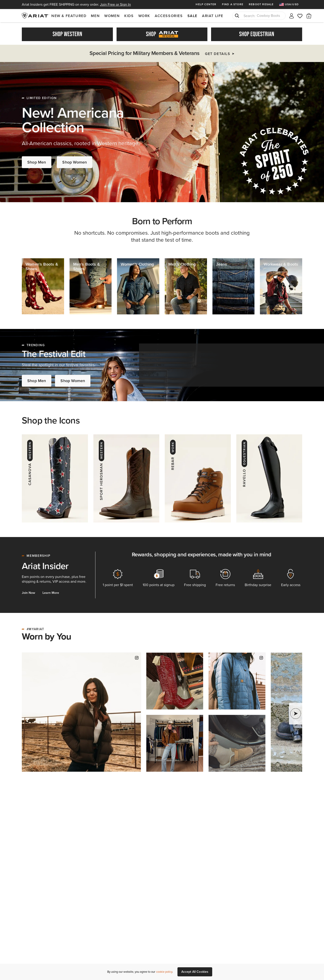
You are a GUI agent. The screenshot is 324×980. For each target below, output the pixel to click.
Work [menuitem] (144, 16)
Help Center (206, 4)
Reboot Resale (261, 4)
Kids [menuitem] (129, 16)
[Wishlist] (300, 16)
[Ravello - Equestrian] (269, 477)
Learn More (51, 591)
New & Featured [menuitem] (69, 16)
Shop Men (37, 161)
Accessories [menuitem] (169, 16)
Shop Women (75, 161)
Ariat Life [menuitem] (213, 16)
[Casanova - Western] (55, 477)
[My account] (292, 16)
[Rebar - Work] (198, 477)
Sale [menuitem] (192, 16)
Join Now (29, 591)
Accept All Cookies (195, 972)
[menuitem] (291, 4)
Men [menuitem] (95, 16)
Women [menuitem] (112, 16)
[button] (309, 16)
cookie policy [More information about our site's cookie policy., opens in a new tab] (164, 972)
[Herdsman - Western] (126, 477)
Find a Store (233, 4)
